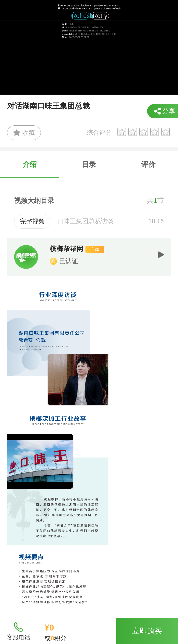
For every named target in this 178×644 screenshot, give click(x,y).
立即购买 (147, 631)
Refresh (80, 16)
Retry (100, 16)
